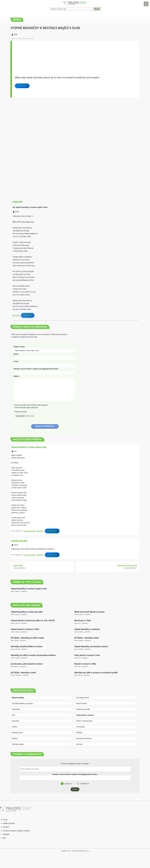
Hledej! (97, 9)
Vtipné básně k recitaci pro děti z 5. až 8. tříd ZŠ (33, 620)
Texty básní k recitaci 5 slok (87, 655)
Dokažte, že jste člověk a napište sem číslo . (36, 369)
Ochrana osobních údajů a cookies (16, 831)
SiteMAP (6, 834)
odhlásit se (84, 784)
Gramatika (16, 709)
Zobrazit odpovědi (29, 531)
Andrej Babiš (18, 565)
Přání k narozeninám (84, 721)
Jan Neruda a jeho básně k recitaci (27, 664)
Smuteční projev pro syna (127, 565)
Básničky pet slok (19, 541)
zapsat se (68, 784)
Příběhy (79, 733)
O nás (5, 820)
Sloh (14, 715)
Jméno (16, 354)
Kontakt (79, 744)
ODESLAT (75, 789)
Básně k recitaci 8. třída (85, 664)
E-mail (16, 361)
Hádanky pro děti (83, 709)
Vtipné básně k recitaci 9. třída (25, 629)
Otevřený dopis (18, 744)
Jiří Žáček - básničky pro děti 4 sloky (27, 638)
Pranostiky (80, 727)
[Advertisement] (74, 55)
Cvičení (15, 727)
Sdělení (16, 376)
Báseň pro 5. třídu (83, 620)
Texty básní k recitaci (85, 715)
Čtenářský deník (83, 698)
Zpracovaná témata (84, 738)
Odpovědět (22, 86)
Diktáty (15, 738)
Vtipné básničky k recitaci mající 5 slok (29, 447)
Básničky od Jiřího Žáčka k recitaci (27, 646)
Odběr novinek (9, 823)
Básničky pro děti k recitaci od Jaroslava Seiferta (33, 655)
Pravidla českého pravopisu (22, 703)
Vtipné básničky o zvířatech (87, 629)
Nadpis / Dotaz (19, 347)
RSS (4, 838)
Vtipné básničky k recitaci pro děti (27, 612)
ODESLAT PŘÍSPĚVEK (45, 426)
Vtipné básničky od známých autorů (91, 646)
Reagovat (28, 315)
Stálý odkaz (16, 315)
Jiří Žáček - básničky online (87, 638)
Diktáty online (17, 733)
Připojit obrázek (21, 412)
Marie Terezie (82, 703)
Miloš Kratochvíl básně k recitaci (89, 612)
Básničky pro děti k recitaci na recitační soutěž (96, 673)
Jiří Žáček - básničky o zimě (23, 673)
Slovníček (16, 721)
